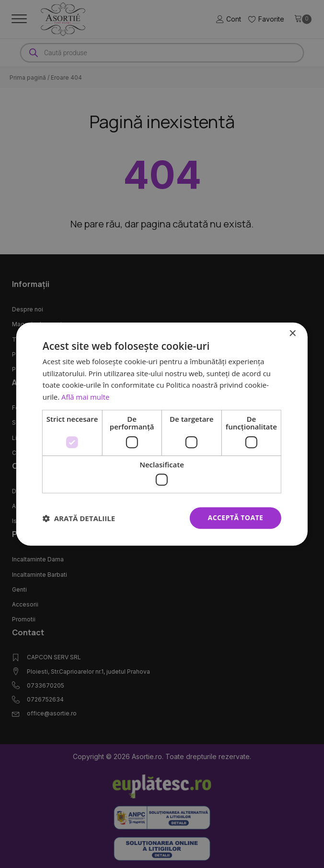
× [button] (292, 334)
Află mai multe (86, 397)
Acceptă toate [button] (236, 518)
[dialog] (162, 434)
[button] (79, 518)
